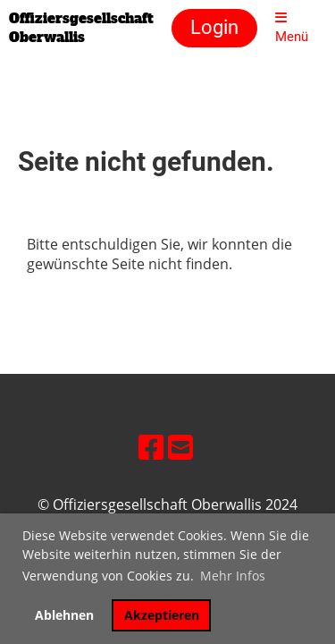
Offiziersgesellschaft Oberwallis (81, 28)
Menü (292, 28)
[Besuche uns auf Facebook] (151, 447)
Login (214, 27)
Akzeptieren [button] (162, 615)
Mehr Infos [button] (233, 576)
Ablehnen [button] (64, 615)
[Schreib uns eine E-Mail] (180, 447)
